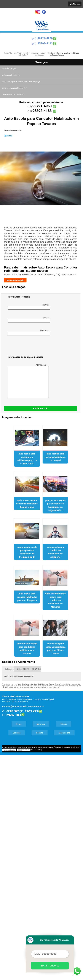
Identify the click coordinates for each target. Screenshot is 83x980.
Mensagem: (28, 381)
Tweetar (8, 136)
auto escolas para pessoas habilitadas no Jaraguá (55, 457)
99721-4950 (45, 38)
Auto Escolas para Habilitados (15, 88)
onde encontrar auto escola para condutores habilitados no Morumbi (55, 600)
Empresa (41, 724)
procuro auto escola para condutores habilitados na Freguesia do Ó (56, 505)
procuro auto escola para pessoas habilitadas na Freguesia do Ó (27, 552)
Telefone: (29, 332)
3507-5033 (13, 711)
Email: (29, 319)
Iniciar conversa (50, 966)
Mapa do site (64, 733)
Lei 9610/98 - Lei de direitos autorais (47, 688)
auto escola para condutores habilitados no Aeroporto (55, 552)
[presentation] (27, 346)
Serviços (41, 62)
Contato (40, 733)
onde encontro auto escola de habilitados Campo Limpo (27, 504)
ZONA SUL (37, 669)
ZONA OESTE (23, 669)
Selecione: (10, 669)
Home (19, 724)
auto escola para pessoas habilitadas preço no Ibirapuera (27, 597)
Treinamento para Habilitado (14, 95)
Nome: (29, 307)
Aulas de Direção (9, 69)
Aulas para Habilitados (12, 75)
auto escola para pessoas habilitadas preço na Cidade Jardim (55, 649)
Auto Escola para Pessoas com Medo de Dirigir (21, 82)
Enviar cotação (41, 408)
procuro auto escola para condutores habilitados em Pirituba (27, 649)
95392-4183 (45, 43)
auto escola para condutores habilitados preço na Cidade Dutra (27, 459)
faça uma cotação (15, 280)
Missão (64, 724)
